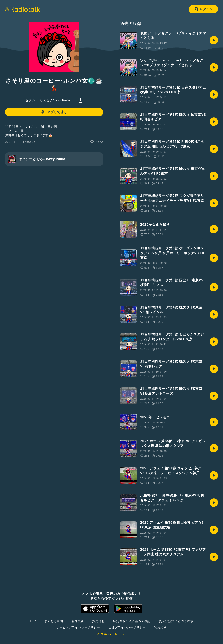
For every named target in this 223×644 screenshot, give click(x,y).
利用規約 (160, 627)
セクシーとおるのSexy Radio (48, 100)
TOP (33, 621)
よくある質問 (54, 621)
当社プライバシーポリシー (127, 627)
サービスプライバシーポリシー (78, 627)
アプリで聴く (54, 112)
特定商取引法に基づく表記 (132, 621)
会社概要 (78, 621)
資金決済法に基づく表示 (176, 621)
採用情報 (98, 621)
